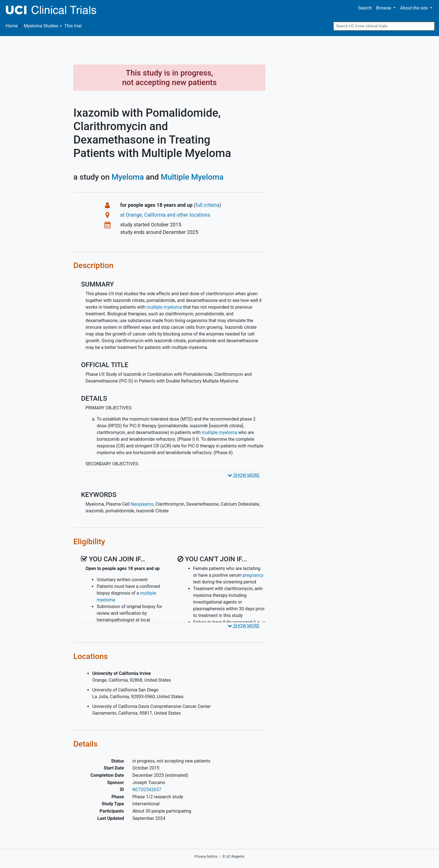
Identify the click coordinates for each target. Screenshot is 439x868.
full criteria (207, 205)
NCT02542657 (147, 790)
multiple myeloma (164, 307)
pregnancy (253, 575)
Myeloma (128, 177)
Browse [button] (384, 8)
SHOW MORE (244, 475)
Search (365, 8)
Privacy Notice (206, 856)
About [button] (415, 8)
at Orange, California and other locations (165, 215)
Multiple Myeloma (192, 177)
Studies (41, 26)
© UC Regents (233, 856)
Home (12, 26)
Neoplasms (142, 504)
